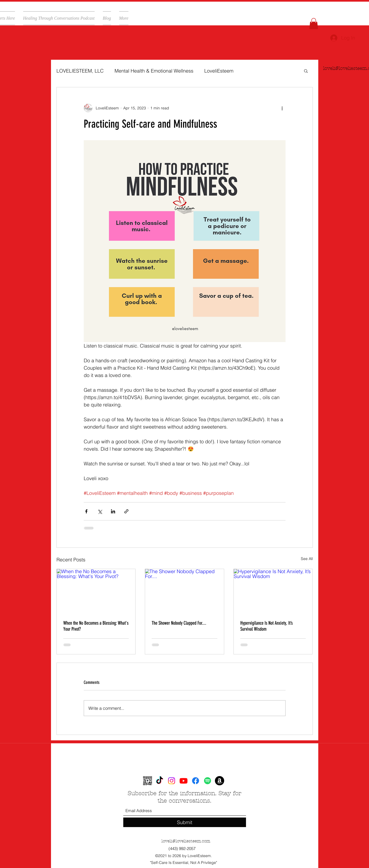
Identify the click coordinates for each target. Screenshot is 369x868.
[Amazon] (220, 781)
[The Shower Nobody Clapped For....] (184, 591)
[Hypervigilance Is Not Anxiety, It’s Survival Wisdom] (273, 591)
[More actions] (282, 108)
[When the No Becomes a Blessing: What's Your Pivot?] (96, 591)
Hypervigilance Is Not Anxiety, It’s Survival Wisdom (266, 626)
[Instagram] (172, 781)
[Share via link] (126, 511)
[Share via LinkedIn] (113, 511)
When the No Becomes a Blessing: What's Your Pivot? (96, 626)
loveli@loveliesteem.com (186, 841)
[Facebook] (196, 781)
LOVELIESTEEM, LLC (80, 71)
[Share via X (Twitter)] (100, 511)
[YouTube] (184, 781)
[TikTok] (160, 781)
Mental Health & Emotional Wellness (154, 71)
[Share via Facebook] (86, 511)
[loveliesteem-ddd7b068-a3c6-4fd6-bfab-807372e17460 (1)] (148, 781)
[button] (314, 24)
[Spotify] (208, 781)
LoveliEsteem (219, 71)
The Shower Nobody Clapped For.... (179, 623)
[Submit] (185, 822)
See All (307, 559)
